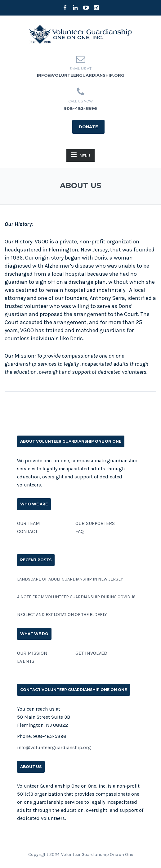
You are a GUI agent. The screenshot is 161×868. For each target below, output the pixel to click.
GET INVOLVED (91, 653)
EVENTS (26, 661)
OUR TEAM (29, 523)
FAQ (80, 531)
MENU (80, 155)
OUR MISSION (32, 653)
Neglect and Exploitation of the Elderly (62, 615)
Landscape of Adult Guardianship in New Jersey (70, 579)
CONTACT (27, 531)
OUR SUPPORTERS (95, 523)
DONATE (88, 127)
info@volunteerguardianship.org (81, 75)
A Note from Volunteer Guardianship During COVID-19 (76, 597)
